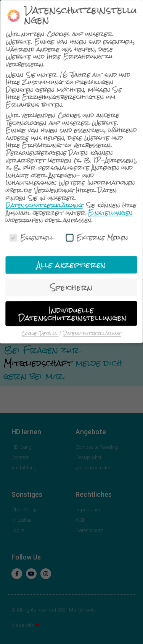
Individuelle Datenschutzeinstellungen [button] (74, 314)
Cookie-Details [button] (41, 334)
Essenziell (32, 237)
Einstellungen (111, 213)
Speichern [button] (72, 287)
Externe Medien (97, 238)
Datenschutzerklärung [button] (93, 334)
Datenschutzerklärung (44, 205)
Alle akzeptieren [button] (72, 265)
